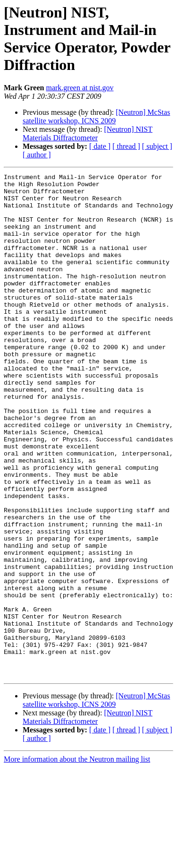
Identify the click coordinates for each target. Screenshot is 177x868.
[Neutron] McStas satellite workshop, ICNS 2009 (96, 116)
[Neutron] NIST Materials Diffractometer (88, 133)
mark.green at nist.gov (80, 88)
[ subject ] (157, 146)
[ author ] (37, 155)
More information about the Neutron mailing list (77, 860)
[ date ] (100, 146)
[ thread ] (126, 146)
